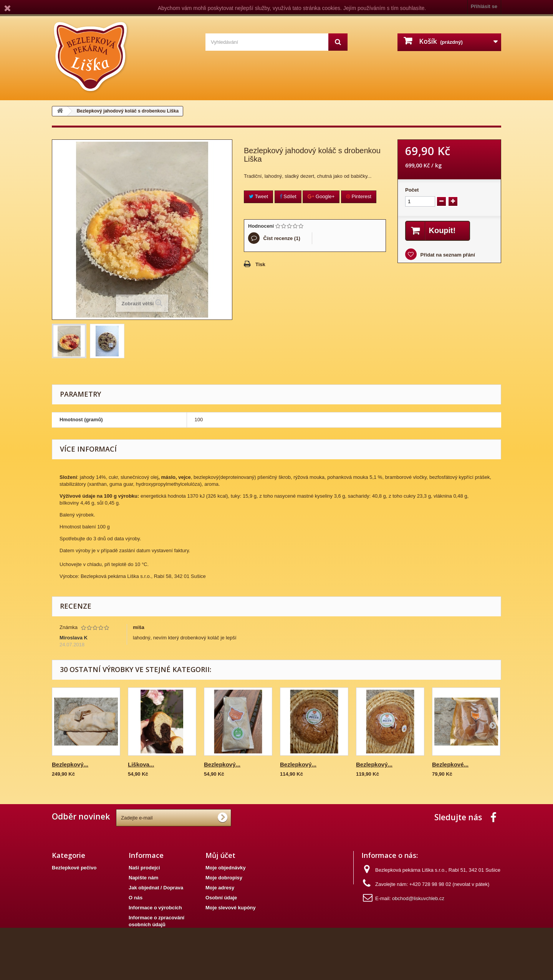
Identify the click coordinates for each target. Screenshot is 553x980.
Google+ (321, 196)
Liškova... (141, 764)
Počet (412, 190)
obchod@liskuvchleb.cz (418, 898)
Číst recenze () (281, 238)
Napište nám (143, 878)
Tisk (260, 264)
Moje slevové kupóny (231, 908)
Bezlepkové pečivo (74, 868)
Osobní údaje (221, 898)
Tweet (258, 196)
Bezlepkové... (450, 764)
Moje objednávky (226, 868)
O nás (136, 898)
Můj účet (220, 855)
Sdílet (288, 196)
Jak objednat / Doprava (156, 888)
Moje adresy (220, 888)
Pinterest (359, 196)
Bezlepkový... (70, 764)
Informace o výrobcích (155, 908)
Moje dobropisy (224, 878)
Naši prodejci (144, 868)
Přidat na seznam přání (447, 255)
